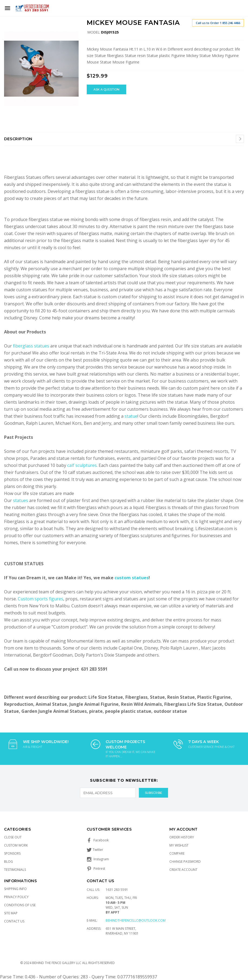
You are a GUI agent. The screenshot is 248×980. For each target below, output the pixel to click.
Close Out (13, 837)
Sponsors (12, 853)
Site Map (11, 913)
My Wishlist (179, 845)
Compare (177, 853)
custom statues (132, 578)
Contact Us (14, 921)
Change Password (185, 862)
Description (18, 139)
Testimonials (15, 870)
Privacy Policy (16, 897)
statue (131, 416)
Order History (182, 837)
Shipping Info (15, 889)
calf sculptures (82, 465)
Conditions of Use (20, 905)
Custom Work (16, 845)
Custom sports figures (41, 599)
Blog (9, 862)
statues (21, 500)
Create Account (183, 870)
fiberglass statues (31, 346)
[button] (74, 24)
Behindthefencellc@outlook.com (136, 920)
